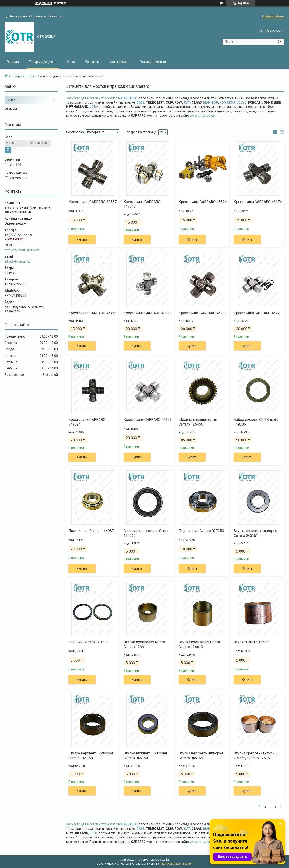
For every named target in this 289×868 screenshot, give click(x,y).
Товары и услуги (41, 62)
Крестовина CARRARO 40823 (148, 313)
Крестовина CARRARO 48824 (203, 202)
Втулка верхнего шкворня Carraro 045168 (91, 756)
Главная (13, 62)
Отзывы (11, 109)
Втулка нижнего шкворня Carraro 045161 (255, 533)
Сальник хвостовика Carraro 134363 (147, 533)
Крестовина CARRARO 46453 (92, 313)
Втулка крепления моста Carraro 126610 (199, 644)
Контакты (92, 62)
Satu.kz (164, 860)
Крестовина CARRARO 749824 (87, 422)
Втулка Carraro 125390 (252, 642)
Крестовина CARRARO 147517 (142, 204)
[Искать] (279, 42)
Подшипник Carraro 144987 (91, 531)
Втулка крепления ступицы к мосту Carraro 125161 (257, 756)
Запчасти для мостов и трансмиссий (101, 98)
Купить (82, 239)
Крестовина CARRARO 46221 (258, 313)
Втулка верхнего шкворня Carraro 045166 (201, 756)
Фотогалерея (119, 62)
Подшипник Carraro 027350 (201, 531)
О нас (71, 62)
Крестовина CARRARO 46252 (148, 420)
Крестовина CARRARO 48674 (258, 202)
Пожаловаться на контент (178, 864)
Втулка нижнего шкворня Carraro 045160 (145, 756)
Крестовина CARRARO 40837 (92, 202)
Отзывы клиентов (153, 62)
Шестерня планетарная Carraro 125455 (198, 422)
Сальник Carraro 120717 (88, 642)
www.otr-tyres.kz (202, 116)
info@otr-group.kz (18, 261)
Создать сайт (44, 3)
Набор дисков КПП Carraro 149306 (256, 422)
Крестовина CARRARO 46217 (203, 313)
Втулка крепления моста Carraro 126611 (144, 644)
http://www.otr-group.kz (22, 250)
